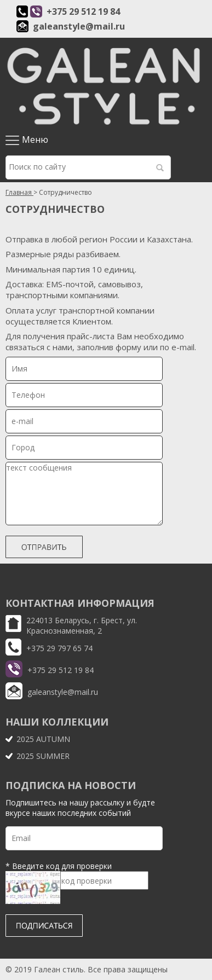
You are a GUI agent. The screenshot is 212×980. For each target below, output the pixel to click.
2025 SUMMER (43, 756)
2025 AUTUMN (43, 739)
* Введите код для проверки (59, 866)
